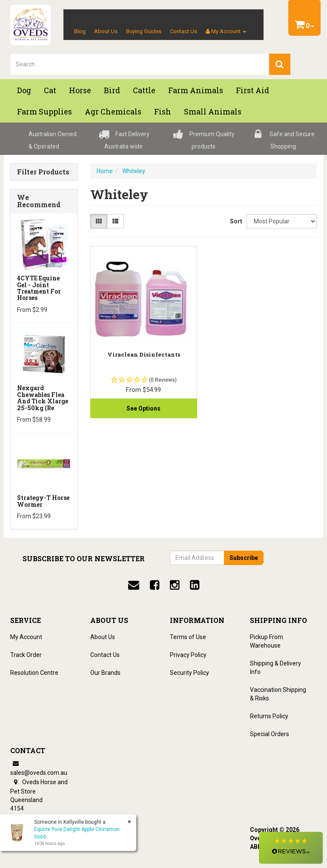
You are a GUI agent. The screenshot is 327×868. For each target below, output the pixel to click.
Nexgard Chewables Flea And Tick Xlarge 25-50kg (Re (43, 398)
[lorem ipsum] (140, 64)
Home (105, 171)
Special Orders (270, 734)
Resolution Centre (34, 673)
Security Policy (189, 673)
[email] (134, 585)
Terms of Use (188, 637)
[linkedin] (195, 585)
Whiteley (134, 171)
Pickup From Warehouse (267, 641)
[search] (280, 64)
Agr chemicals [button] (113, 111)
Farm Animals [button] (196, 90)
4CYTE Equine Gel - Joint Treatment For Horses (39, 288)
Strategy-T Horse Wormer (43, 501)
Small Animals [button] (213, 111)
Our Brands (105, 673)
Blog (80, 31)
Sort (235, 221)
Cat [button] (50, 90)
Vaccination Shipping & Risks (278, 694)
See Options (143, 408)
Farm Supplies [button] (44, 111)
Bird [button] (112, 90)
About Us (106, 31)
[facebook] (155, 585)
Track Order (26, 655)
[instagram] (175, 585)
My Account (26, 637)
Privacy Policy (188, 655)
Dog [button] (24, 90)
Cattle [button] (144, 90)
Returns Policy (269, 716)
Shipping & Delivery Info (275, 668)
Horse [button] (80, 90)
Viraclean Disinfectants (144, 354)
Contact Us (184, 31)
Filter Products (43, 172)
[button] (291, 848)
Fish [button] (163, 111)
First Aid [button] (252, 90)
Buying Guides (144, 31)
